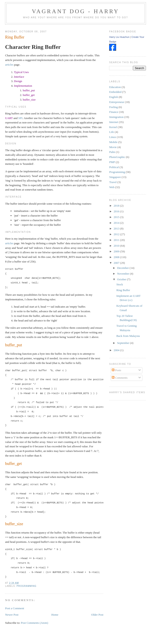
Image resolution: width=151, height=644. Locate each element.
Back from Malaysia (128, 336)
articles (9, 65)
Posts (117, 370)
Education (115, 87)
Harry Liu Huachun (119, 37)
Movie (113, 147)
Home (55, 615)
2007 (117, 263)
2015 (117, 217)
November (123, 274)
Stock (120, 284)
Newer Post (12, 615)
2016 (117, 211)
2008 (117, 257)
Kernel (113, 127)
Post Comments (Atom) (35, 623)
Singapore (115, 177)
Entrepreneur (117, 102)
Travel (113, 182)
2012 (117, 234)
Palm (112, 152)
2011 (117, 240)
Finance (114, 112)
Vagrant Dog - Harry (75, 11)
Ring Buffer (15, 37)
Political (114, 167)
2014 (117, 223)
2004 (117, 350)
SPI (20, 118)
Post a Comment (15, 608)
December (123, 268)
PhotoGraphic (117, 157)
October (122, 279)
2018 (117, 206)
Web (112, 187)
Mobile (113, 142)
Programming (26, 586)
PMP (112, 162)
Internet (114, 122)
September (124, 343)
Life (112, 132)
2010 (117, 246)
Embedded (115, 92)
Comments (120, 378)
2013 (117, 228)
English (114, 97)
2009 (117, 251)
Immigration (116, 117)
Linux (113, 137)
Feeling (113, 107)
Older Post (97, 615)
